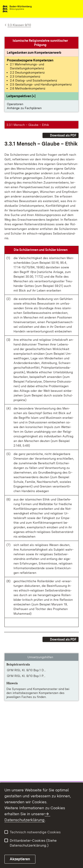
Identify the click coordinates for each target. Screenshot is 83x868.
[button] (21, 96)
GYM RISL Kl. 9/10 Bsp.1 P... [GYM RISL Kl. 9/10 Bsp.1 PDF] (26, 676)
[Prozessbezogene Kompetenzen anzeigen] (30, 60)
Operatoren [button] (15, 104)
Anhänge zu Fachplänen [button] (24, 108)
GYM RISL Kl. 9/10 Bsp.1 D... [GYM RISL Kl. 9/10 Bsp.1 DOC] (26, 670)
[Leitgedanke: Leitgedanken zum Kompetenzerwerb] (34, 53)
